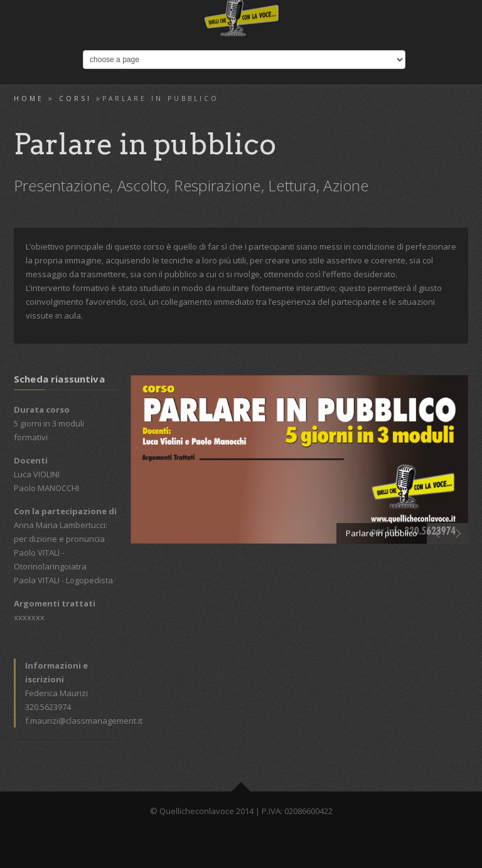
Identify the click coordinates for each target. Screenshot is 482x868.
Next (458, 533)
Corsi (75, 98)
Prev (437, 533)
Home (29, 98)
